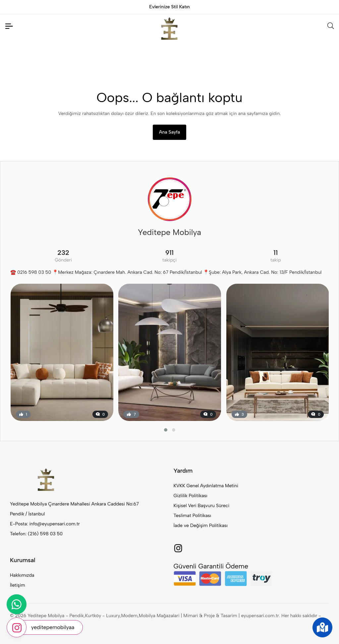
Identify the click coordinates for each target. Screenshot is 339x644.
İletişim (18, 585)
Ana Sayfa (169, 132)
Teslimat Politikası (192, 516)
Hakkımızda (22, 575)
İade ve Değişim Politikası (201, 526)
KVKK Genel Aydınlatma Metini (206, 486)
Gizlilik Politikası (191, 496)
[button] (166, 430)
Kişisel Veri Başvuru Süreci (202, 506)
